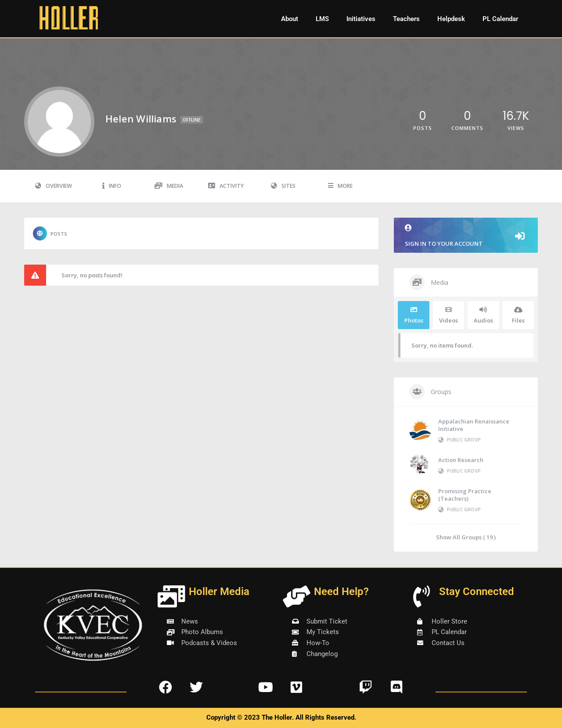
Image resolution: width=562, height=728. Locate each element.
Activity (226, 186)
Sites (283, 186)
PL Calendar (500, 19)
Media (169, 186)
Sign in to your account (466, 236)
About (290, 19)
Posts (50, 233)
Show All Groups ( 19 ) (466, 537)
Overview (54, 186)
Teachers (406, 19)
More (340, 186)
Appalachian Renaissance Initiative (474, 425)
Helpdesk (451, 19)
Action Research (461, 460)
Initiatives (361, 19)
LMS (322, 19)
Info (112, 186)
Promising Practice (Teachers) (465, 495)
